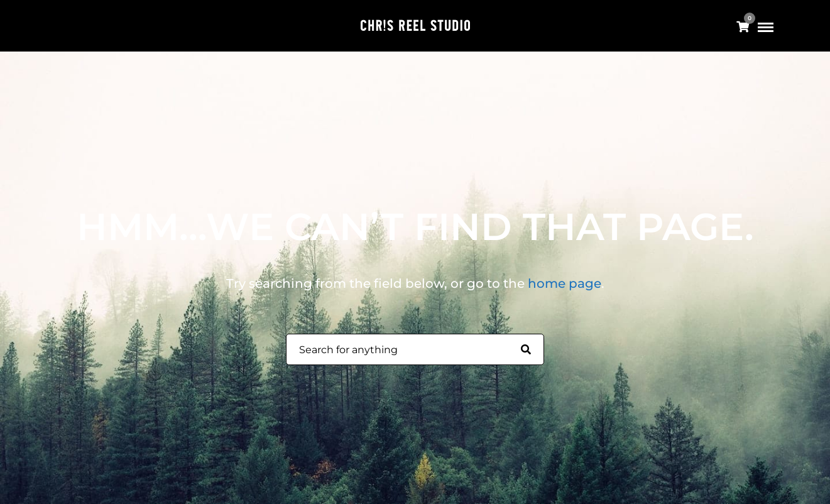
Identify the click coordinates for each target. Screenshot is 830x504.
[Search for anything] (526, 350)
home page (565, 283)
